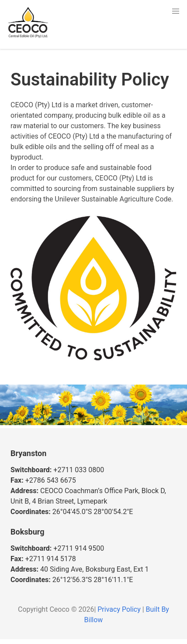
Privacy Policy (119, 609)
